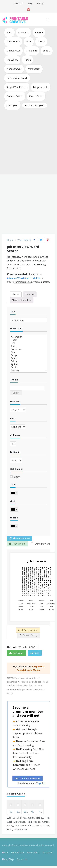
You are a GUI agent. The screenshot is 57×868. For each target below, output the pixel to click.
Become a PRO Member (28, 778)
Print (35, 653)
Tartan (27, 60)
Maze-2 (41, 42)
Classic (16, 294)
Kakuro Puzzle (36, 96)
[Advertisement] (28, 143)
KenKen (39, 32)
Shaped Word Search (17, 87)
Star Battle (32, 51)
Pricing (40, 3)
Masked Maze (13, 51)
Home (5, 852)
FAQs (30, 3)
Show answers (42, 544)
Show (17, 477)
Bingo (9, 32)
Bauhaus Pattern (15, 96)
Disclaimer (48, 852)
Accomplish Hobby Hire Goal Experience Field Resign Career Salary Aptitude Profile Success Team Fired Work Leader (28, 354)
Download (16, 653)
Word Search (34, 69)
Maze (29, 42)
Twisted (30, 294)
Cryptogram (12, 105)
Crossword (24, 32)
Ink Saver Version (28, 630)
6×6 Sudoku (12, 60)
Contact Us (19, 3)
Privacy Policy (33, 852)
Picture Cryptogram (35, 105)
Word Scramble (14, 69)
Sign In (41, 783)
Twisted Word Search (17, 78)
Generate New (20, 538)
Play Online (17, 544)
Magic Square (13, 42)
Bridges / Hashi (41, 87)
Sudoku (47, 51)
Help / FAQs (8, 859)
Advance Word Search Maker (23, 278)
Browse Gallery (29, 635)
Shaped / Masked (22, 300)
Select (16, 393)
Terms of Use (17, 852)
